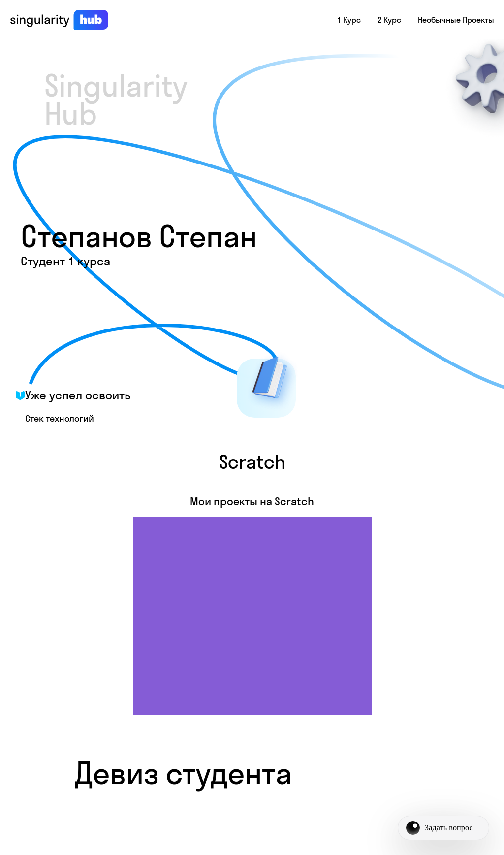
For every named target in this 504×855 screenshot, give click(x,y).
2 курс (389, 20)
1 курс (349, 20)
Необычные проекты (456, 20)
